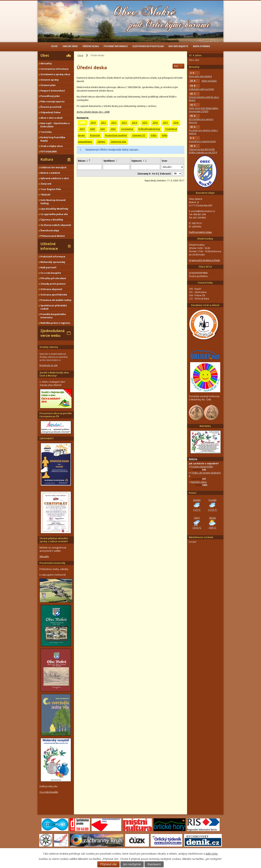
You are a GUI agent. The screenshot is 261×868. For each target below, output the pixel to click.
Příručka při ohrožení (53, 278)
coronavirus (127, 129)
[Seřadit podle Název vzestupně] (90, 160)
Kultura (47, 159)
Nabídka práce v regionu (55, 323)
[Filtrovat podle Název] (90, 167)
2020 (92, 129)
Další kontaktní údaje (200, 232)
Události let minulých (53, 167)
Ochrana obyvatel (51, 289)
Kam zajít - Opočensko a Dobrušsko (55, 125)
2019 (82, 129)
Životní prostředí (51, 107)
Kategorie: (83, 118)
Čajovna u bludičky (52, 220)
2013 (124, 123)
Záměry (101, 142)
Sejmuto (138, 161)
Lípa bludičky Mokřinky (54, 209)
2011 (103, 123)
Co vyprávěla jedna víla (54, 214)
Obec (45, 55)
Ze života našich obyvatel (56, 225)
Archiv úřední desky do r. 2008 (93, 112)
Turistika (46, 132)
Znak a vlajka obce (52, 146)
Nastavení (154, 864)
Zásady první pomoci (53, 284)
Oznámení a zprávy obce (55, 74)
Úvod (54, 46)
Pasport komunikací (53, 91)
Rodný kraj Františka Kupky (53, 139)
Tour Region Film (51, 189)
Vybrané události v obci (55, 178)
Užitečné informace (49, 246)
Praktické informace (53, 257)
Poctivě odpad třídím (202, 467)
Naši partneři (48, 267)
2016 (155, 123)
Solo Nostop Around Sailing (53, 202)
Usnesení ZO (139, 135)
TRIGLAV (45, 195)
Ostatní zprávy (50, 80)
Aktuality (46, 63)
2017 (165, 123)
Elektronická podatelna (148, 46)
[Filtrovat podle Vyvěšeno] (116, 167)
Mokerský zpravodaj (53, 262)
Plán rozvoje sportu (52, 101)
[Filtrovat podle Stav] (172, 167)
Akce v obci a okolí (51, 118)
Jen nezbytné (132, 864)
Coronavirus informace (54, 69)
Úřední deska (91, 46)
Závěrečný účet (118, 142)
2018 (176, 123)
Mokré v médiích (50, 173)
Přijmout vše (108, 864)
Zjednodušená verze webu (52, 333)
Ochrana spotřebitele (54, 295)
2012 (114, 123)
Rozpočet (95, 135)
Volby (154, 135)
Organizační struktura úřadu (204, 260)
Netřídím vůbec (199, 482)
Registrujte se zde (49, 365)
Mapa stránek (202, 46)
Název (83, 161)
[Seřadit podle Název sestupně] (90, 161)
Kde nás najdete (178, 46)
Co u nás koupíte (51, 273)
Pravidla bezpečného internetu (53, 316)
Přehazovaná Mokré (53, 236)
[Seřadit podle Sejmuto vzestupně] (146, 160)
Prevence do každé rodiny (56, 300)
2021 (103, 129)
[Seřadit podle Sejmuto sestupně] (146, 161)
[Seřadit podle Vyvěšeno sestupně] (117, 161)
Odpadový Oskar (51, 112)
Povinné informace (116, 46)
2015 (145, 123)
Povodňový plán (50, 96)
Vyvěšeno (109, 161)
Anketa (193, 459)
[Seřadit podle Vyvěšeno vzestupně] (117, 160)
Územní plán (48, 85)
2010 (93, 123)
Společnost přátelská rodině (54, 307)
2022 (113, 129)
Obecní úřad (70, 46)
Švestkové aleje (50, 230)
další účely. (212, 854)
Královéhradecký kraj (149, 129)
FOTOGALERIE (49, 151)
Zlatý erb (46, 184)
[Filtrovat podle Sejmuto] (145, 167)
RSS (178, 66)
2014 (134, 123)
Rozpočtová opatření (116, 135)
